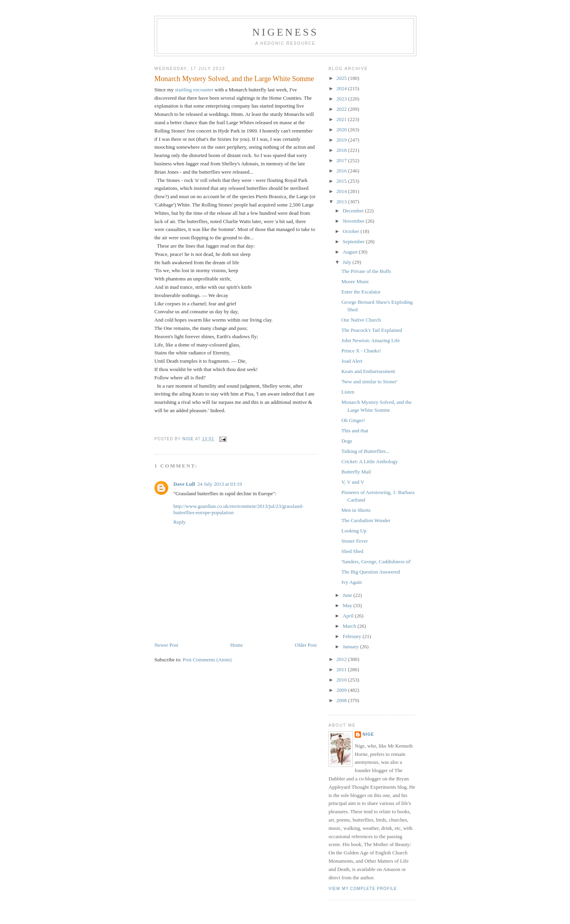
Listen (348, 392)
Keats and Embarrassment (368, 371)
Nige (368, 734)
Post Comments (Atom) (207, 660)
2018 (342, 150)
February (353, 636)
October (352, 231)
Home (237, 645)
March (350, 626)
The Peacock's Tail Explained (371, 330)
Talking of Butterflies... (365, 451)
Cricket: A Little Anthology (370, 461)
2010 (342, 680)
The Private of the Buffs (366, 271)
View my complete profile (363, 889)
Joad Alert (352, 361)
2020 (342, 130)
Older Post (306, 645)
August (351, 252)
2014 (342, 191)
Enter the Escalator (361, 292)
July (348, 262)
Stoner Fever (354, 541)
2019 (342, 140)
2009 (342, 690)
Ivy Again (351, 582)
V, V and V (353, 482)
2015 (342, 181)
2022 (342, 109)
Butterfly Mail (356, 472)
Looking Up (354, 531)
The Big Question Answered (370, 572)
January (351, 647)
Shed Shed (352, 551)
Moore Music (355, 281)
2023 (342, 99)
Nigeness (285, 32)
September (354, 241)
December (354, 211)
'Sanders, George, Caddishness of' (376, 561)
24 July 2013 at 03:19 (220, 484)
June (348, 595)
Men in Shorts (356, 510)
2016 (342, 171)
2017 (342, 160)
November (354, 221)
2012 (342, 659)
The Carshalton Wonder (366, 520)
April (349, 616)
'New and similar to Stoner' (369, 382)
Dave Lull (184, 484)
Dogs (347, 441)
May (348, 605)
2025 (342, 78)
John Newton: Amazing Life (370, 340)
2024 (342, 88)
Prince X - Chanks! (361, 351)
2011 (342, 669)
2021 (342, 119)
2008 (342, 700)
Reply (180, 522)
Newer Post (166, 645)
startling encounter (194, 90)
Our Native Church (361, 320)
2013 (342, 202)
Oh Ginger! (353, 420)
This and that (355, 431)
